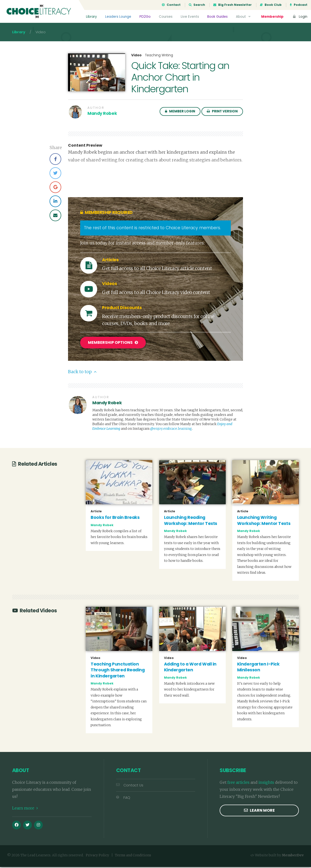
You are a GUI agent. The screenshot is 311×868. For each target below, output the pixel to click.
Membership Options (113, 344)
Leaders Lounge (118, 17)
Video (136, 57)
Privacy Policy (97, 856)
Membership (272, 17)
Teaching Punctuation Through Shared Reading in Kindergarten (118, 671)
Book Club (271, 5)
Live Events (190, 17)
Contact (171, 5)
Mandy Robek (102, 115)
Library (91, 17)
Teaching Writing (159, 57)
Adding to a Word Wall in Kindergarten (190, 668)
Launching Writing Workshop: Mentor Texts (264, 522)
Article (96, 513)
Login (300, 17)
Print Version (222, 113)
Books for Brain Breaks (115, 519)
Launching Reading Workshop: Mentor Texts (191, 522)
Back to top (82, 373)
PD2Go (145, 17)
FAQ (123, 799)
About (244, 17)
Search (197, 5)
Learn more (25, 809)
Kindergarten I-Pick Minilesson (258, 668)
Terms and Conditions (133, 856)
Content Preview (85, 147)
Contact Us (130, 786)
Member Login (180, 113)
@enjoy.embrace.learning (171, 430)
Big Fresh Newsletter (233, 5)
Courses (166, 17)
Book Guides (217, 17)
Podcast (299, 5)
